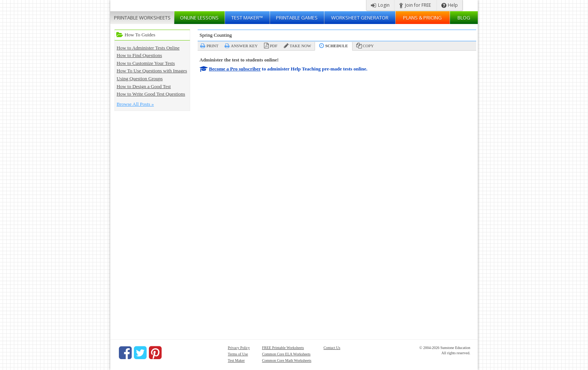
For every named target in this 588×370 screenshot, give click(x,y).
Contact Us (332, 348)
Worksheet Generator (360, 18)
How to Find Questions (139, 55)
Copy (368, 46)
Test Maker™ (247, 18)
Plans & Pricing (422, 18)
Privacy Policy (239, 348)
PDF (274, 46)
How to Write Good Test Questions (151, 94)
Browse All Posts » (135, 104)
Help (450, 5)
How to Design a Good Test (144, 86)
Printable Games (297, 18)
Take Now (300, 46)
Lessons (199, 18)
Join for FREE (415, 5)
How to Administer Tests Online (148, 48)
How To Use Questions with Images (152, 71)
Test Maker (236, 360)
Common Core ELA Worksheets (286, 354)
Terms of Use (238, 354)
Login (380, 5)
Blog (464, 18)
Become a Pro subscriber (235, 69)
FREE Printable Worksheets (283, 348)
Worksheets (142, 18)
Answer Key (244, 46)
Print (213, 46)
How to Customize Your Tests (146, 63)
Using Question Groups (140, 79)
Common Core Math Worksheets (287, 360)
